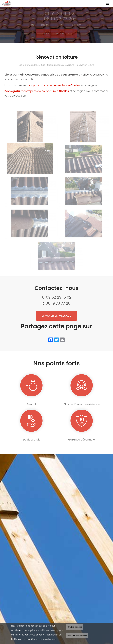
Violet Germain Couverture (32, 65)
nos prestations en (54, 85)
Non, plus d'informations (77, 636)
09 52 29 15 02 (59, 297)
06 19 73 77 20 (58, 303)
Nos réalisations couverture (61, 65)
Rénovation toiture (85, 65)
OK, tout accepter (75, 627)
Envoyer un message (56, 316)
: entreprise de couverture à (37, 91)
